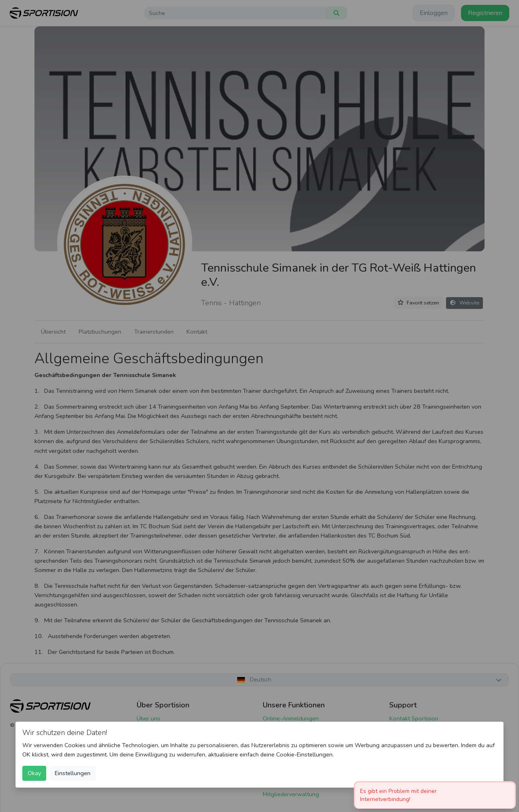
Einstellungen (73, 773)
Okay (34, 773)
